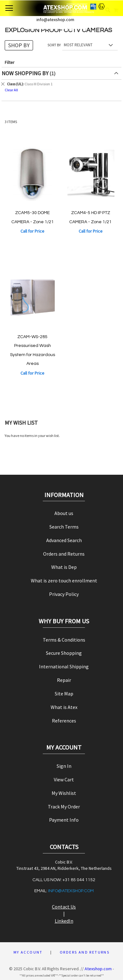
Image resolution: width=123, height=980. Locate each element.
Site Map (64, 694)
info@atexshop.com (71, 891)
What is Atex (64, 707)
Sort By (54, 45)
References (64, 721)
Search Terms (64, 527)
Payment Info (64, 820)
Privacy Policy (64, 594)
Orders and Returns (64, 554)
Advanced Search (64, 540)
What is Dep (64, 567)
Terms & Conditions (64, 640)
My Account (28, 952)
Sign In (64, 766)
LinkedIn (64, 921)
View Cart (64, 779)
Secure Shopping (64, 653)
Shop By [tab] (19, 45)
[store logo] (62, 8)
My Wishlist (64, 793)
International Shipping (64, 666)
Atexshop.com (98, 969)
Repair (64, 680)
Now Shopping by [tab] (25, 73)
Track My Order (64, 807)
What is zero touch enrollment (64, 581)
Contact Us (64, 907)
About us (64, 513)
